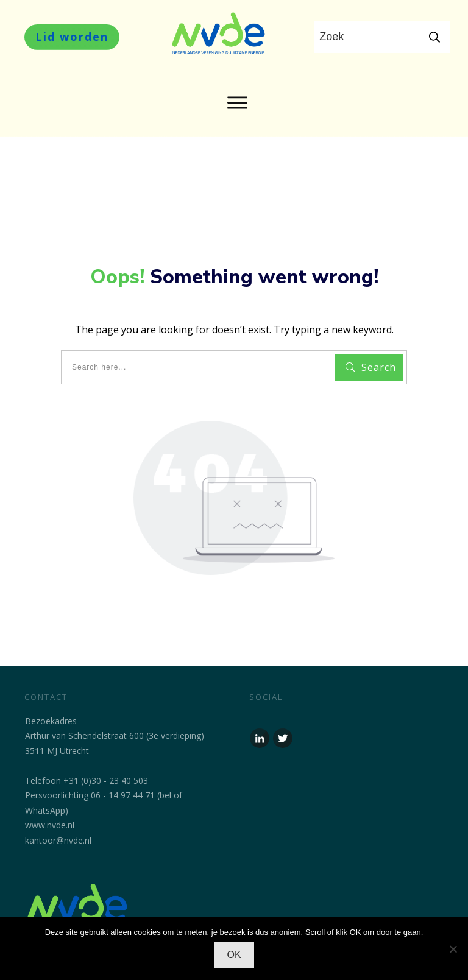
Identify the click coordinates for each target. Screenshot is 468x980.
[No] (453, 949)
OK (234, 955)
